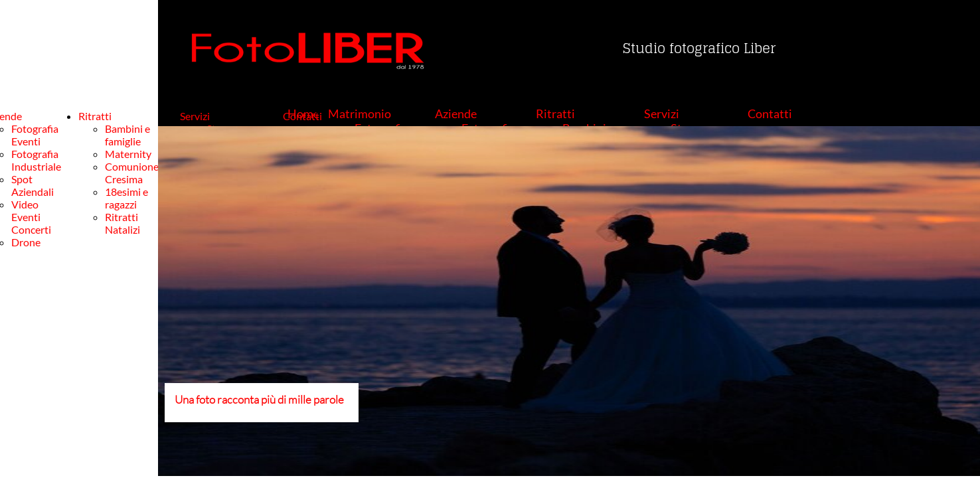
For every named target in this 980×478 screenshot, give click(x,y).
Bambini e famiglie (127, 135)
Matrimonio (360, 114)
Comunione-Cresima (134, 173)
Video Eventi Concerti (31, 217)
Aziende (456, 114)
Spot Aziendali (33, 185)
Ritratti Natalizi (122, 223)
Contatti (770, 114)
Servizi (662, 114)
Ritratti (555, 114)
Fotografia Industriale (36, 160)
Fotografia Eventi (35, 135)
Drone (26, 242)
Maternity (128, 154)
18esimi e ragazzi (126, 198)
